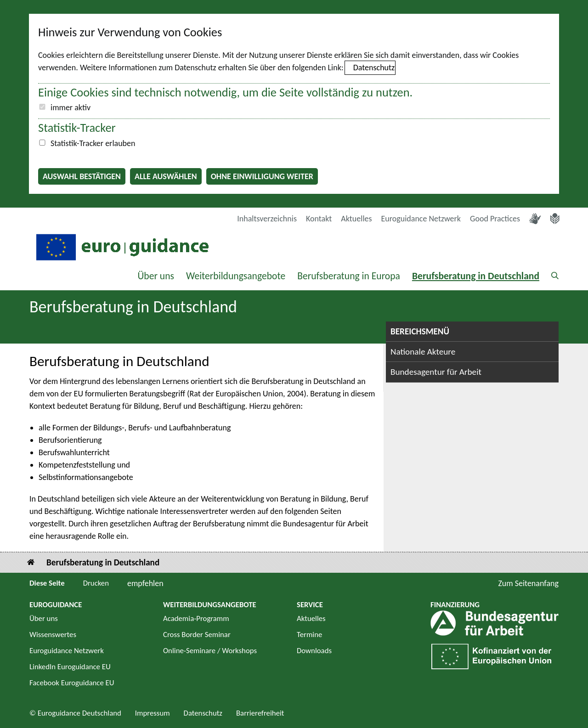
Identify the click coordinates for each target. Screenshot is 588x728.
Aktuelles (356, 219)
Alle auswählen (166, 176)
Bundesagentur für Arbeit (436, 372)
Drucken (96, 583)
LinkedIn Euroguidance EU (70, 667)
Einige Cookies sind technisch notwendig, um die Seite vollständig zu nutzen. (225, 92)
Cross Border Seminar (197, 635)
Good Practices (495, 219)
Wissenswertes (53, 635)
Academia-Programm (196, 618)
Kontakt (319, 219)
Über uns (156, 276)
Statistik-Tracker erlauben (93, 143)
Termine (309, 635)
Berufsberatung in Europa (349, 276)
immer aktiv (71, 107)
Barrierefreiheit (260, 713)
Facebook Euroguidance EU (72, 683)
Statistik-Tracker (77, 128)
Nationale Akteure (423, 352)
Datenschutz (374, 68)
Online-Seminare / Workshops (210, 651)
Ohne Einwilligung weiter (262, 176)
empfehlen (145, 583)
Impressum (153, 713)
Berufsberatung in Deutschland (476, 276)
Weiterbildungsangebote (236, 276)
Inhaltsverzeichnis (267, 219)
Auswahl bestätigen (82, 176)
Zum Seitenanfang (528, 583)
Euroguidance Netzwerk (421, 219)
